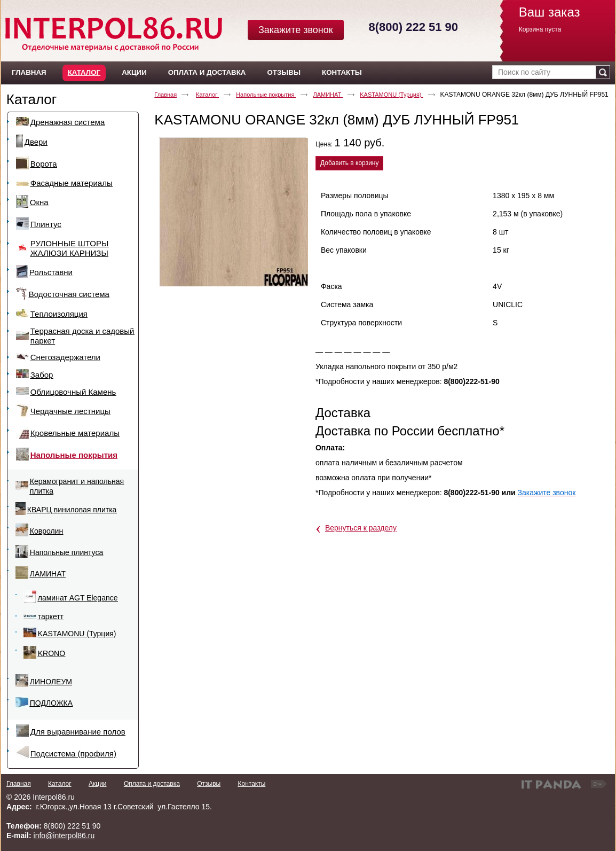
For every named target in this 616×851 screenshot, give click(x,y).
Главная (165, 95)
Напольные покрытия (266, 95)
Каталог (84, 72)
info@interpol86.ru (64, 836)
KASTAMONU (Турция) (391, 95)
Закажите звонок (296, 30)
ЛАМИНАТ (328, 95)
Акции (98, 784)
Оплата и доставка (152, 784)
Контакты (251, 784)
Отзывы (209, 784)
